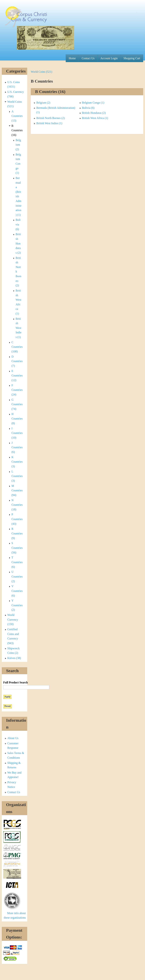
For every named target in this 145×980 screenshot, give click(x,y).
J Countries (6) (17, 447)
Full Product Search (15, 682)
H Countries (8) (17, 419)
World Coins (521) (42, 72)
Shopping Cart (132, 58)
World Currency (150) (13, 620)
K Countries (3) (17, 462)
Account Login (109, 58)
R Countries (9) (17, 533)
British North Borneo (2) (51, 118)
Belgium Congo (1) (93, 103)
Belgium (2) (43, 103)
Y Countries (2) (17, 605)
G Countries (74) (17, 404)
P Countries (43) (17, 519)
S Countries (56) (17, 548)
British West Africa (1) (95, 118)
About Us (13, 738)
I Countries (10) (17, 433)
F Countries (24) (17, 390)
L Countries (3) (17, 476)
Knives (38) (14, 658)
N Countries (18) (17, 505)
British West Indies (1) (49, 123)
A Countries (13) (17, 116)
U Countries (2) (17, 576)
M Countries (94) (17, 490)
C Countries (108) (17, 347)
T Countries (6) (17, 562)
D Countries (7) (17, 361)
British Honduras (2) (94, 113)
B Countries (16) (17, 130)
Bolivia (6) (88, 108)
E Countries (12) (17, 376)
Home (72, 58)
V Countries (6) (17, 591)
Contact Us (88, 58)
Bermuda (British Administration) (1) (19, 196)
